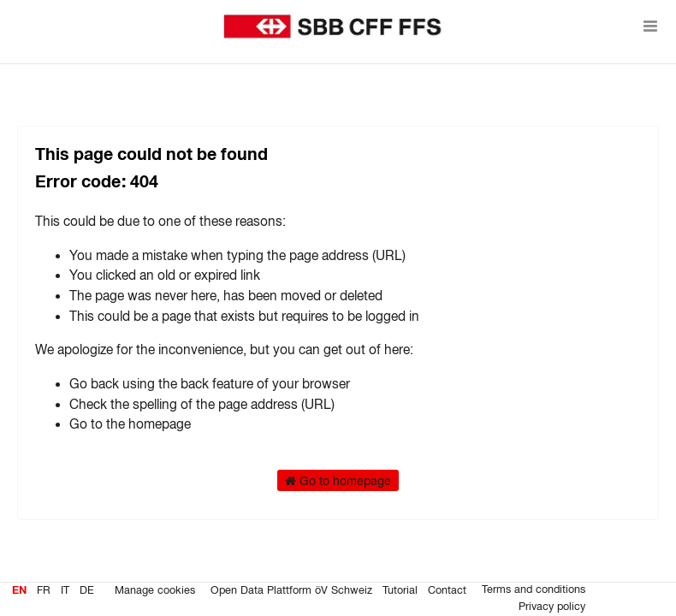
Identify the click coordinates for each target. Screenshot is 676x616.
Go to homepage (338, 481)
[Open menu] (650, 26)
